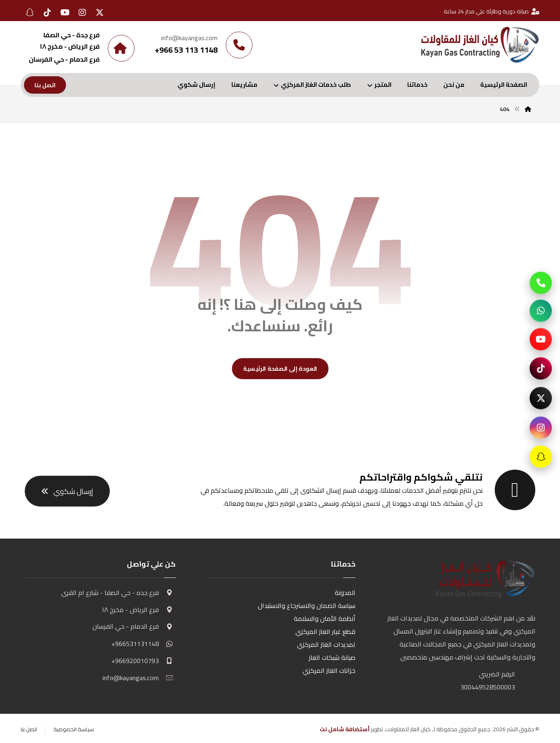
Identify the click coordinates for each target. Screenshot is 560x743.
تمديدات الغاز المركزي (326, 644)
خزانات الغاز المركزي (329, 670)
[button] (100, 13)
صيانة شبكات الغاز (332, 657)
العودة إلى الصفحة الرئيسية (280, 369)
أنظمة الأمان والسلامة (325, 618)
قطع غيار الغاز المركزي (325, 631)
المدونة (345, 593)
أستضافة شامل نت (345, 729)
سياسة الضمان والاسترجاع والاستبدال (307, 606)
